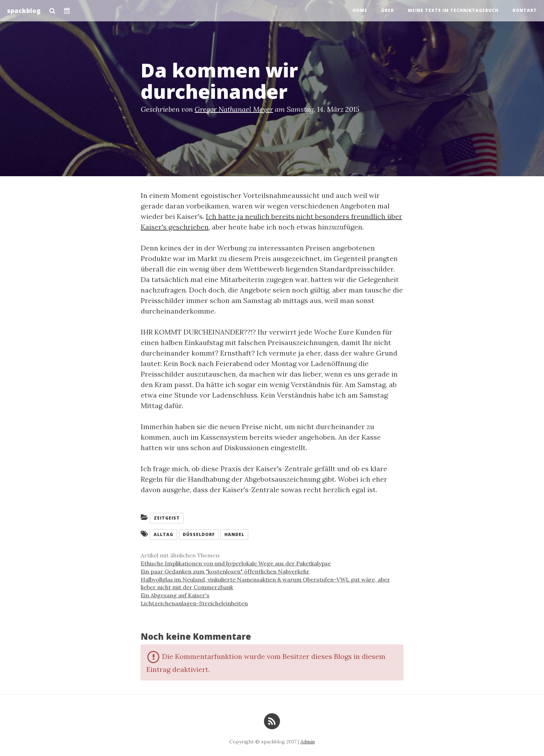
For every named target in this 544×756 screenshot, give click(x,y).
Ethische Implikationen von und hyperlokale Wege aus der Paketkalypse (236, 563)
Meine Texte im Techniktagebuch (453, 10)
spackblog (24, 11)
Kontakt (525, 10)
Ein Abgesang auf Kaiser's (175, 595)
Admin (308, 742)
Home (360, 10)
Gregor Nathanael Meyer (234, 109)
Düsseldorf (199, 534)
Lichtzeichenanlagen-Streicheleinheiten (194, 603)
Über (388, 10)
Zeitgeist (167, 518)
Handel (234, 534)
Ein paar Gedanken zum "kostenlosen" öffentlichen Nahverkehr (225, 571)
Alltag (163, 534)
